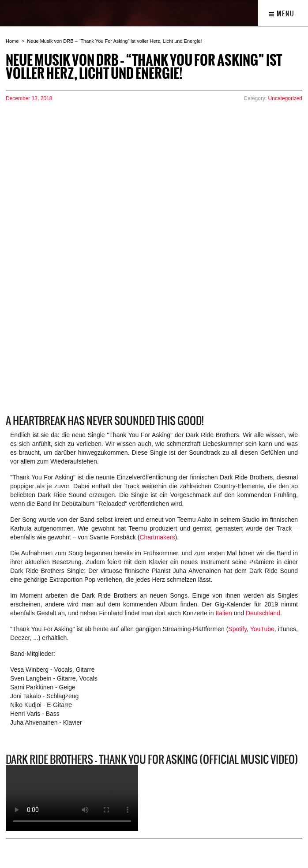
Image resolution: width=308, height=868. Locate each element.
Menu (282, 14)
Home (12, 41)
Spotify (237, 629)
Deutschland (263, 613)
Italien (223, 613)
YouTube (262, 629)
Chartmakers (157, 537)
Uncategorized (285, 98)
